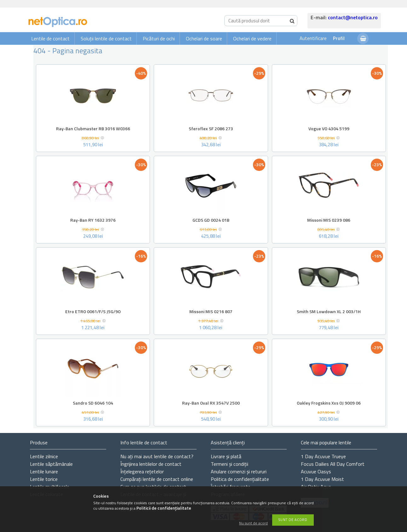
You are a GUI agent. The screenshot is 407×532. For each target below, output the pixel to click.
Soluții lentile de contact (106, 38)
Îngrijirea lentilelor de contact (151, 464)
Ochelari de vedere (252, 38)
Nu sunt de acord (253, 523)
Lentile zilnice (44, 456)
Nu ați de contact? (157, 456)
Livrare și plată (226, 456)
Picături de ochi (159, 38)
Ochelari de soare (204, 38)
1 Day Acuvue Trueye (323, 456)
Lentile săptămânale (51, 464)
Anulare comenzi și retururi (239, 471)
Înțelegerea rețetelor (142, 471)
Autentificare (313, 38)
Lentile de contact (50, 38)
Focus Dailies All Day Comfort (333, 464)
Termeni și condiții (229, 464)
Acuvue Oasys (316, 471)
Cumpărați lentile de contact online (157, 479)
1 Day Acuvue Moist (322, 479)
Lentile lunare (44, 471)
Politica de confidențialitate (240, 479)
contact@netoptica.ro (353, 17)
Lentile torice (44, 479)
